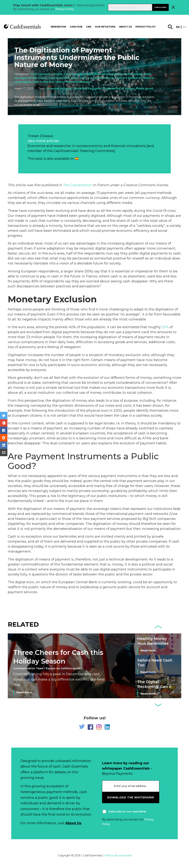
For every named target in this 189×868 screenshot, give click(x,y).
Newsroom (58, 27)
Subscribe (160, 7)
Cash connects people (46, 74)
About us (125, 27)
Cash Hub (76, 27)
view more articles (43, 141)
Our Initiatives (105, 27)
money (31, 360)
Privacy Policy (65, 9)
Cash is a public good (63, 78)
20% (165, 327)
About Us (73, 823)
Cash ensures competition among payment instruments (103, 74)
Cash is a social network (97, 78)
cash (33, 221)
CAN (89, 27)
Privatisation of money (119, 88)
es (178, 27)
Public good (144, 88)
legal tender (104, 423)
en (184, 27)
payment (148, 193)
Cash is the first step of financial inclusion (62, 82)
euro (41, 193)
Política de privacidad (118, 855)
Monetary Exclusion (88, 88)
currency (153, 198)
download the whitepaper (131, 797)
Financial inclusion (60, 88)
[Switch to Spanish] (77, 159)
